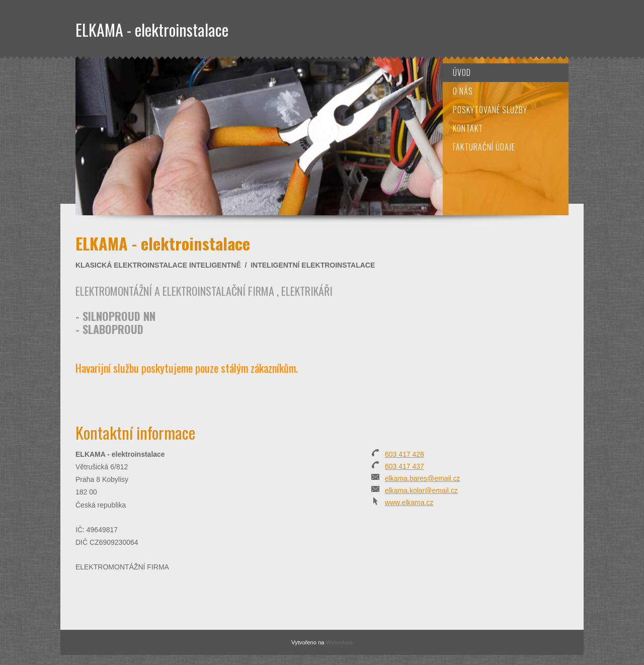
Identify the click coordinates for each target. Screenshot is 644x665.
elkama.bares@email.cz (423, 478)
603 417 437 (405, 466)
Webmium (339, 642)
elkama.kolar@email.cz (421, 490)
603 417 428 (405, 454)
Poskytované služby (490, 110)
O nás (463, 91)
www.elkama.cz (409, 503)
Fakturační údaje (484, 147)
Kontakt (468, 128)
